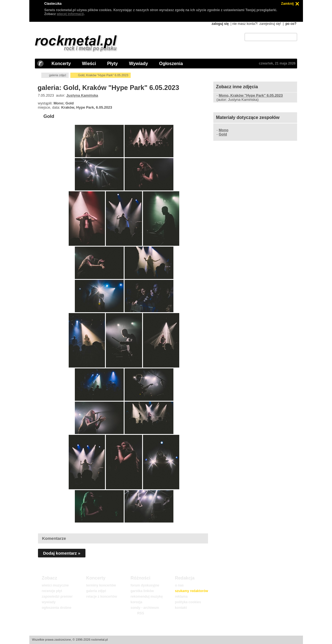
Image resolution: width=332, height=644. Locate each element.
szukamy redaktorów (191, 591)
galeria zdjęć (58, 75)
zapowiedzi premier (57, 597)
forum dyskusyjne (145, 585)
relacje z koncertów (101, 597)
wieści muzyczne (55, 585)
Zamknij (287, 4)
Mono (224, 130)
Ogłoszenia (171, 64)
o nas (179, 585)
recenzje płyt (52, 591)
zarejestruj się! (270, 24)
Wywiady (138, 64)
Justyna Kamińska (82, 95)
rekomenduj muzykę (146, 597)
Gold (49, 116)
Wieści (89, 64)
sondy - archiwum (145, 608)
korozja (136, 602)
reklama (181, 597)
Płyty (113, 64)
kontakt (181, 608)
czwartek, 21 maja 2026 (277, 63)
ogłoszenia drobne (56, 608)
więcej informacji (70, 14)
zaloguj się (220, 24)
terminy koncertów (101, 585)
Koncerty (61, 64)
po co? (291, 24)
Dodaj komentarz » (62, 553)
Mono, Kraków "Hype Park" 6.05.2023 (251, 95)
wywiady (48, 602)
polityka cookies (188, 602)
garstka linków (142, 591)
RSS (140, 613)
